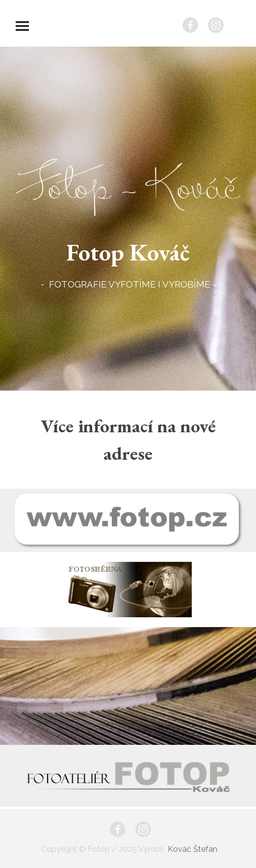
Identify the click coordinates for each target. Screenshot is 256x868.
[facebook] (190, 25)
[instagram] (216, 25)
